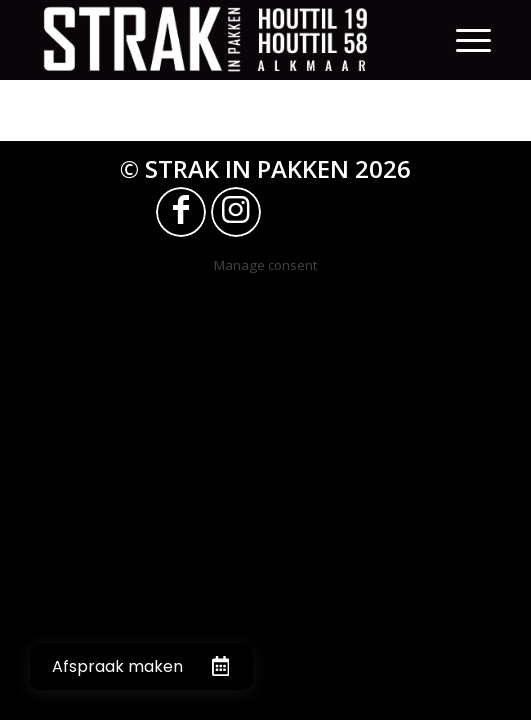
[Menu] (473, 40)
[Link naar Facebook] (181, 212)
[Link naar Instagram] (236, 212)
